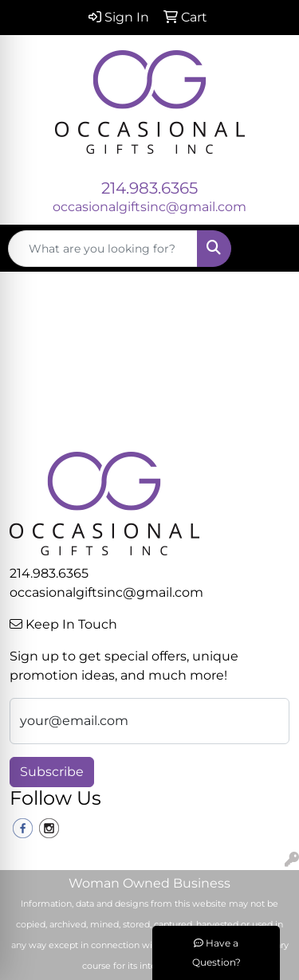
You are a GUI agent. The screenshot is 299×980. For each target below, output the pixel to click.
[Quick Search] (103, 249)
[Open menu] (267, 249)
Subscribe (52, 772)
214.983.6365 (149, 188)
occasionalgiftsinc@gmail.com (149, 207)
